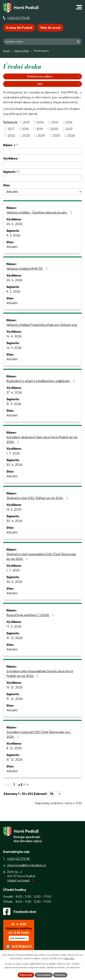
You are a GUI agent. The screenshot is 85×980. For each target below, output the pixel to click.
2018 (25, 129)
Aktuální (12, 247)
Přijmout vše (24, 975)
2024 (41, 136)
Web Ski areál (50, 28)
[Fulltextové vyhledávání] (42, 38)
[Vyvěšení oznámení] (42, 165)
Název (9, 145)
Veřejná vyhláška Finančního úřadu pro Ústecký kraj (42, 325)
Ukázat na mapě (18, 880)
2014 (40, 122)
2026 (71, 136)
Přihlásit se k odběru (54, 76)
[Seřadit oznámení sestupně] (17, 146)
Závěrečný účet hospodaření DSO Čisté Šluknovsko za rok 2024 (41, 556)
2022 (11, 136)
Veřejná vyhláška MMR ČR (28, 269)
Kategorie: (10, 122)
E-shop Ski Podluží (19, 28)
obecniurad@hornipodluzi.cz (26, 865)
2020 (54, 129)
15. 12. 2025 (14, 687)
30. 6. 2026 (14, 465)
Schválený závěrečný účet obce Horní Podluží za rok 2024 (42, 439)
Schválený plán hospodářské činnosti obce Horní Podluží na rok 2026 (40, 674)
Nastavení (62, 975)
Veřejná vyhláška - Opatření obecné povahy (40, 212)
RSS (59, 84)
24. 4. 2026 (14, 224)
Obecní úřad (21, 51)
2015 (55, 122)
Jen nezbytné (43, 975)
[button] (79, 7)
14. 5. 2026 (14, 348)
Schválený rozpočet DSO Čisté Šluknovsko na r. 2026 (39, 734)
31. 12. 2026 (14, 638)
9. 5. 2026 (13, 235)
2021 (69, 129)
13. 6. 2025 (14, 509)
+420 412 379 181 (18, 18)
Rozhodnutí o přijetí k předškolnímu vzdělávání (41, 381)
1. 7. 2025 (13, 453)
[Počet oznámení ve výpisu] (55, 794)
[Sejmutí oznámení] (42, 178)
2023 (26, 136)
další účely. (70, 958)
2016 (69, 122)
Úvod (6, 51)
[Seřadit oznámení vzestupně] (17, 144)
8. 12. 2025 (14, 748)
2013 (26, 122)
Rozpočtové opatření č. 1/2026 (31, 615)
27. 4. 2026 (14, 392)
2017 (11, 129)
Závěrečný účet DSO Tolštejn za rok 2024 (38, 498)
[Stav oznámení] (42, 192)
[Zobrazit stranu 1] (14, 785)
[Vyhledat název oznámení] (42, 151)
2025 (56, 136)
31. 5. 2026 (14, 404)
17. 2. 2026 (14, 626)
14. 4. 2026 (14, 336)
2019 (40, 129)
